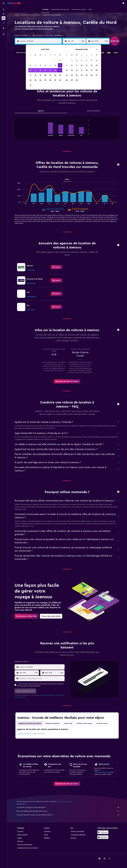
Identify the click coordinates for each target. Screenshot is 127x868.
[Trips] (3, 28)
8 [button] (55, 65)
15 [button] (55, 70)
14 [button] (50, 70)
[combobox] (22, 35)
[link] (57, 267)
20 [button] (45, 75)
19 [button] (40, 75)
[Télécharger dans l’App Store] (103, 837)
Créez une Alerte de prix (102, 772)
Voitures (17, 15)
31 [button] (30, 85)
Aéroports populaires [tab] (53, 723)
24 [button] (30, 80)
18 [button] (35, 75)
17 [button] (30, 75)
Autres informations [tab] (93, 111)
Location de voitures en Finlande (31, 15)
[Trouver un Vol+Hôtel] (3, 22)
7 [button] (50, 65)
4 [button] (35, 65)
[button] (3, 3)
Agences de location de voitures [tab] (30, 723)
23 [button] (60, 75)
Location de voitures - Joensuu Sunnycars (31, 734)
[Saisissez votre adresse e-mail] (42, 678)
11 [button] (35, 70)
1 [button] (55, 60)
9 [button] (60, 65)
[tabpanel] (67, 130)
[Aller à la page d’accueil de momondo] (14, 3)
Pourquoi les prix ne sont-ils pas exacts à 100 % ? (68, 815)
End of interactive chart (44, 134)
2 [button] (60, 60)
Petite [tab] (67, 179)
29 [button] (55, 80)
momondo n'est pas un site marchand (68, 807)
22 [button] (55, 75)
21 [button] (50, 75)
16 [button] (60, 70)
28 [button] (50, 80)
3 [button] (30, 65)
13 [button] (45, 70)
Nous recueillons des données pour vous (68, 811)
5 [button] (40, 65)
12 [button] (40, 70)
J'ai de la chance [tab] (102, 723)
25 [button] (35, 80)
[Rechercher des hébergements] (3, 14)
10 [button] (30, 70)
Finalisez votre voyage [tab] (84, 723)
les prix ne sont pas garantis (64, 801)
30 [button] (60, 80)
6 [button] (45, 65)
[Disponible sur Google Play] (103, 832)
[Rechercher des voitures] (3, 18)
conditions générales (48, 695)
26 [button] (40, 80)
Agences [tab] (41, 111)
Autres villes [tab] (68, 723)
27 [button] (45, 80)
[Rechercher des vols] (3, 9)
